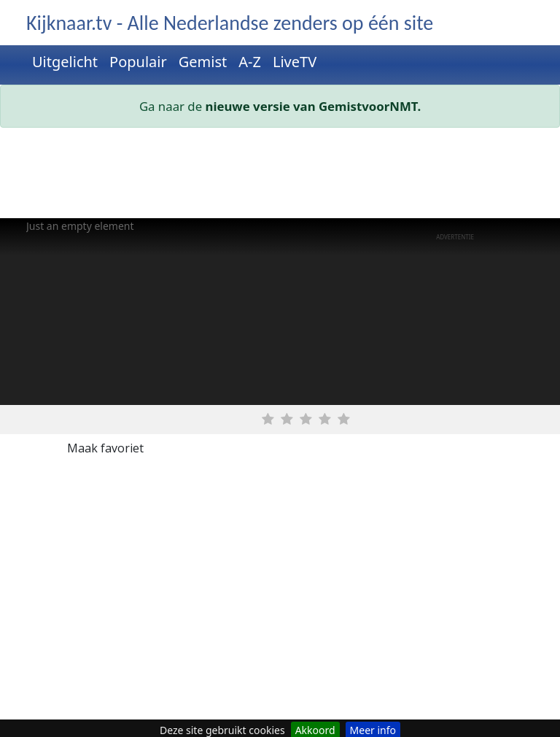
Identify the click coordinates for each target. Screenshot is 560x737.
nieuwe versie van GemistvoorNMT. (314, 106)
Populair (138, 62)
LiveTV (295, 62)
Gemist (203, 62)
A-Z (250, 62)
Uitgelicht (65, 62)
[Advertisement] (280, 176)
